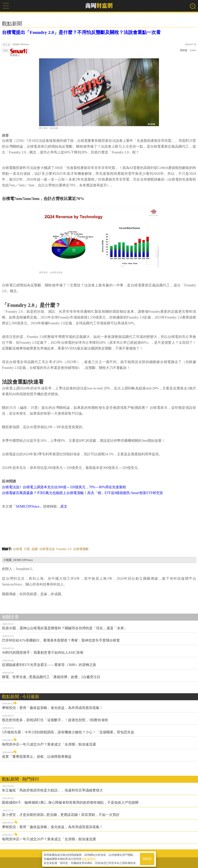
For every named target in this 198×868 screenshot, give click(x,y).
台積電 (18, 549)
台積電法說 (47, 549)
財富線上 (19, 53)
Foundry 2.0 (64, 549)
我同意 (147, 859)
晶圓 (35, 549)
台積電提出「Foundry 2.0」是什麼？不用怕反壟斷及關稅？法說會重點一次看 (81, 32)
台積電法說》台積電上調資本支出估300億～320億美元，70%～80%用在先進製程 (64, 487)
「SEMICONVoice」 (28, 506)
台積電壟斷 (81, 549)
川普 (27, 549)
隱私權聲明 (89, 859)
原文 (64, 506)
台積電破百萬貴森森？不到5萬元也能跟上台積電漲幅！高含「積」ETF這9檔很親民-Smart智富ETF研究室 (82, 493)
